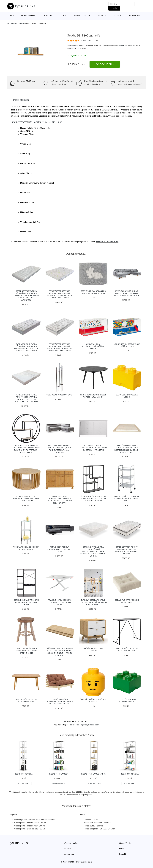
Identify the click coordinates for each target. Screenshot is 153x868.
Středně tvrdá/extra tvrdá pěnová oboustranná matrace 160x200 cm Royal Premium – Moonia (93, 551)
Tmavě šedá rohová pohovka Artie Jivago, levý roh (60, 549)
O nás (122, 849)
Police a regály (94, 725)
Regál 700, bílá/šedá (59, 774)
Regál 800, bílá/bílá (130, 774)
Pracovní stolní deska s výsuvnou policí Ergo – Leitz (60, 602)
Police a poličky (82, 725)
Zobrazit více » (80, 48)
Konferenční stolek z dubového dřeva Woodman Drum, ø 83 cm (26, 498)
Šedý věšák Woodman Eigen (60, 395)
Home (12, 16)
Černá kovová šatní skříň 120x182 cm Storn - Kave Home (26, 602)
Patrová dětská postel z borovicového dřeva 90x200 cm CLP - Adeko (93, 602)
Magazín (67, 849)
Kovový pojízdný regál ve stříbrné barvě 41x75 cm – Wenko (127, 498)
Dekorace (48, 16)
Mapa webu (69, 854)
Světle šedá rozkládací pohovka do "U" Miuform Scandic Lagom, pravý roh (127, 293)
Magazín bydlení (136, 16)
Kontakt (123, 854)
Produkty (14, 23)
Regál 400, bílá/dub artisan (94, 774)
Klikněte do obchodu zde (107, 242)
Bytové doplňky (28, 16)
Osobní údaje (125, 843)
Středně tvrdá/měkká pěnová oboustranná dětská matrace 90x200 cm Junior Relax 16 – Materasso (26, 296)
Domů (7, 23)
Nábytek (102, 16)
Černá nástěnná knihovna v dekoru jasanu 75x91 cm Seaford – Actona (93, 498)
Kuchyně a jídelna (82, 16)
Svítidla (117, 16)
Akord (121, 46)
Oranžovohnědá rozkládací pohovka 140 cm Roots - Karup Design (60, 701)
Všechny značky (71, 843)
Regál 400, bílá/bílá (23, 774)
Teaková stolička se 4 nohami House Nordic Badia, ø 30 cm (26, 651)
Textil (63, 16)
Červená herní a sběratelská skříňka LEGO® (93, 346)
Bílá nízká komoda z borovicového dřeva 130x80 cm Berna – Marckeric (93, 448)
